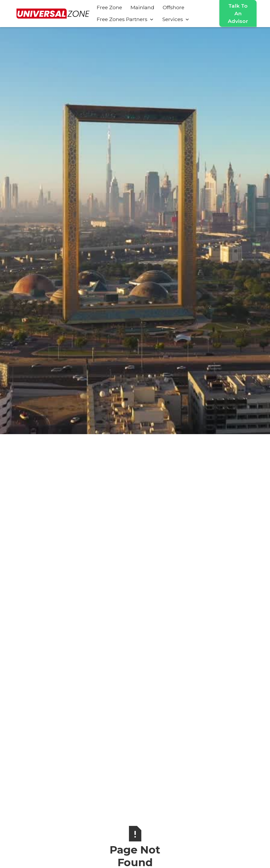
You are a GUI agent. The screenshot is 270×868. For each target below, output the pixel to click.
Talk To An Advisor (238, 13)
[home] (53, 14)
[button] (125, 19)
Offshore (173, 7)
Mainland (142, 7)
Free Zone (109, 7)
